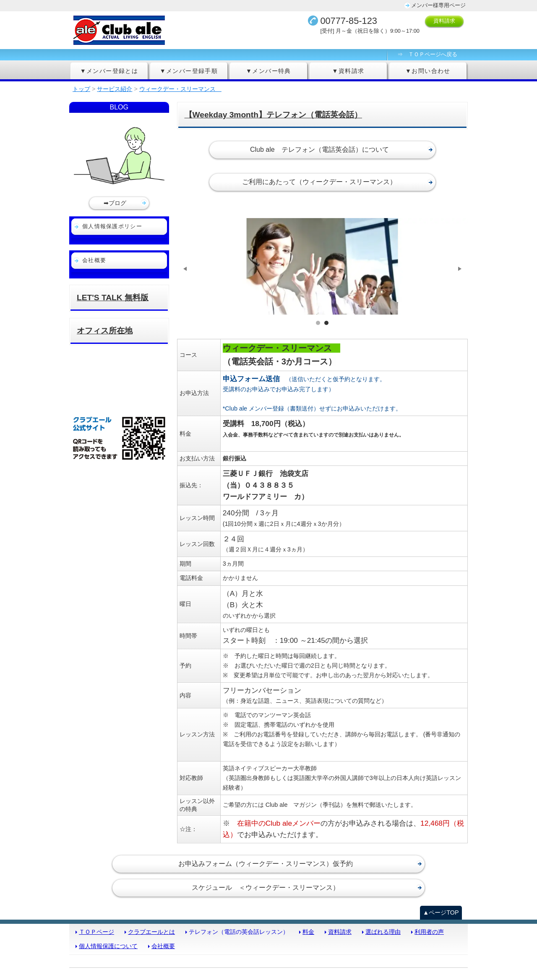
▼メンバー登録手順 (189, 71)
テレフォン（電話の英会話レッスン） (239, 902)
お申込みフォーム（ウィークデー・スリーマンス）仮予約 (266, 833)
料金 (308, 902)
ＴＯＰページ (96, 902)
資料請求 (444, 21)
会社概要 (94, 260)
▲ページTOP (441, 882)
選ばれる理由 (383, 902)
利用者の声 (429, 902)
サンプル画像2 (326, 292)
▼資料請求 (348, 71)
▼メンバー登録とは (109, 71)
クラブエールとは (151, 902)
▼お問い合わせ (428, 71)
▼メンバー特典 (268, 71)
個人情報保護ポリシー (112, 226)
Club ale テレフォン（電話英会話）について (319, 149)
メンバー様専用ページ (438, 5)
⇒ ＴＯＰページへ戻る (427, 54)
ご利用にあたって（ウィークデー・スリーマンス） (319, 182)
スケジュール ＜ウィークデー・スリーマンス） (266, 857)
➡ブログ (115, 203)
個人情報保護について (108, 916)
